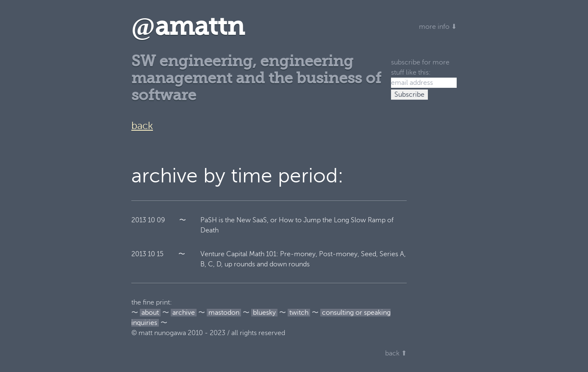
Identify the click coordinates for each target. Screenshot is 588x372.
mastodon (224, 313)
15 (160, 254)
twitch (299, 313)
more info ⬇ (438, 27)
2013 (139, 220)
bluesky (264, 313)
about (150, 313)
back (142, 126)
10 (151, 220)
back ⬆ (396, 353)
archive (184, 313)
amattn (188, 27)
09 (161, 220)
